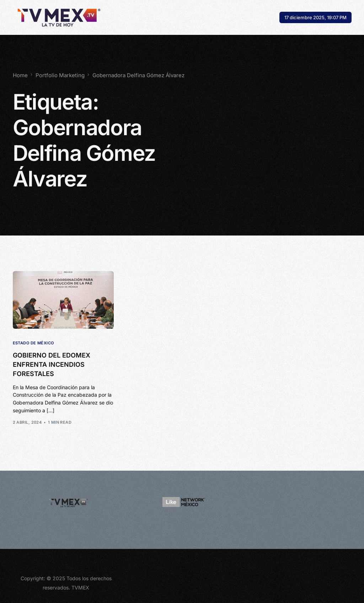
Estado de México (33, 343)
